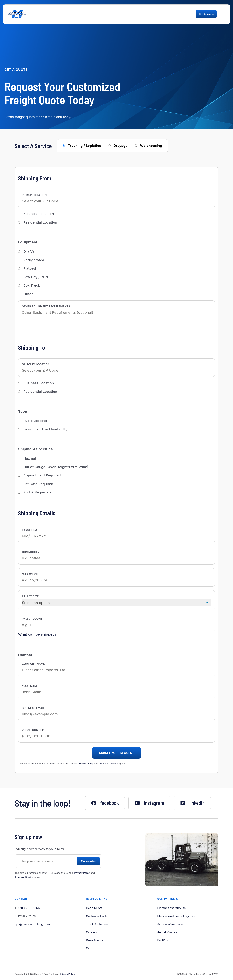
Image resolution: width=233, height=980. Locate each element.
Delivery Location (36, 364)
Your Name (30, 686)
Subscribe (88, 861)
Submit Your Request (117, 753)
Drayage (121, 146)
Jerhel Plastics (167, 932)
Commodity (31, 552)
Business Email (33, 708)
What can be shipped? (37, 634)
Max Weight (31, 574)
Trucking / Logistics (84, 146)
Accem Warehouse (170, 924)
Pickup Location (34, 195)
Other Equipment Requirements (46, 306)
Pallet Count (32, 619)
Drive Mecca (95, 940)
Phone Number (33, 730)
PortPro (162, 940)
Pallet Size (30, 596)
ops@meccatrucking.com (32, 924)
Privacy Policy (85, 764)
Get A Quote (206, 14)
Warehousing (151, 146)
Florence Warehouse (171, 908)
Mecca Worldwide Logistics (176, 916)
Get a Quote (94, 908)
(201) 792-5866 (29, 908)
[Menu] (222, 14)
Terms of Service (109, 764)
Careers (91, 932)
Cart (89, 948)
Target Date (31, 530)
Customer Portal (97, 916)
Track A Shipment (98, 924)
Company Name (33, 664)
